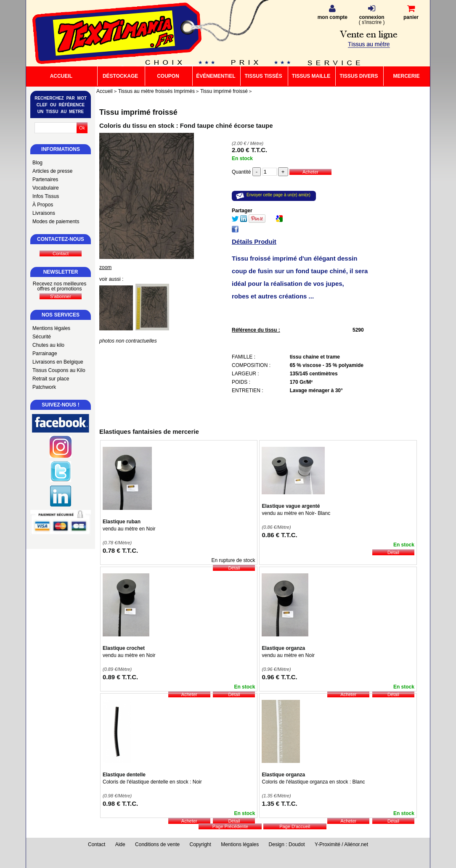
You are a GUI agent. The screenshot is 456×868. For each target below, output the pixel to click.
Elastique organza (283, 648)
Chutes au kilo (48, 345)
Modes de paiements (56, 222)
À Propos (43, 205)
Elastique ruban (122, 522)
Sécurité (42, 337)
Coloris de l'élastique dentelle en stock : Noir (152, 782)
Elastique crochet (124, 648)
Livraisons (44, 213)
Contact (97, 844)
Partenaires (45, 179)
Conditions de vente (157, 844)
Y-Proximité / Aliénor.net (341, 844)
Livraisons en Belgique (58, 362)
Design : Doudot (287, 844)
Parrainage (45, 354)
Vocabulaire (46, 188)
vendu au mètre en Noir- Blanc (296, 513)
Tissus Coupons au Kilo (59, 370)
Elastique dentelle (124, 775)
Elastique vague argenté (291, 506)
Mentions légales (51, 328)
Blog (37, 163)
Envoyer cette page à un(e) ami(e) (278, 195)
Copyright (200, 844)
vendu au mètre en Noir (129, 529)
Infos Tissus (46, 196)
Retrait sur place (51, 379)
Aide (120, 844)
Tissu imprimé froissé (138, 112)
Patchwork (44, 387)
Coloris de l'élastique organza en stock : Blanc (313, 782)
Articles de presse (52, 171)
